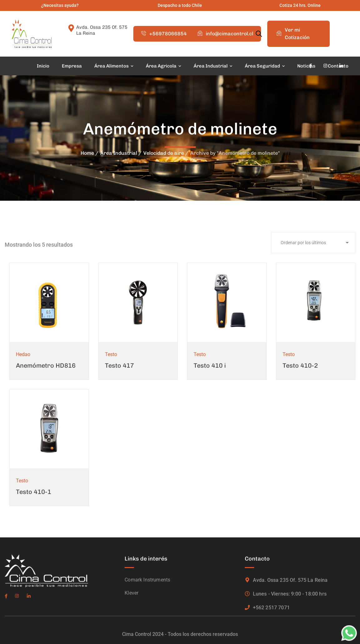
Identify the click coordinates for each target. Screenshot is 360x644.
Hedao (23, 354)
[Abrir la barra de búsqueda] (259, 34)
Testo (111, 354)
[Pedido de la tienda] (313, 243)
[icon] (311, 66)
